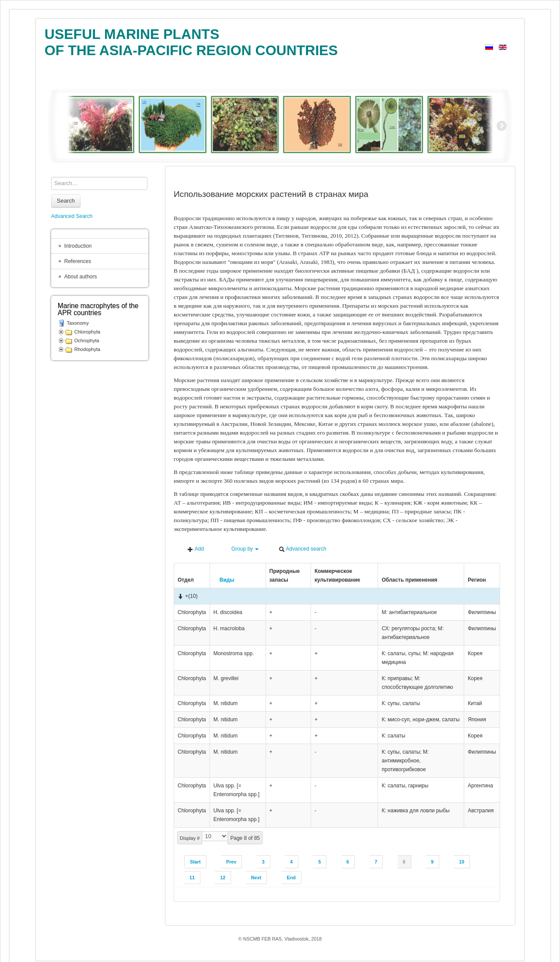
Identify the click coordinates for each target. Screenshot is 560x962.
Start (195, 862)
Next (256, 878)
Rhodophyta (87, 349)
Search (66, 201)
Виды (224, 580)
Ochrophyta (87, 341)
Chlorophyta (87, 332)
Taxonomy (78, 323)
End (291, 878)
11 (192, 878)
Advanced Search (72, 216)
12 (223, 878)
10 (462, 862)
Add (196, 549)
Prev (231, 862)
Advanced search (303, 549)
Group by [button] (241, 549)
